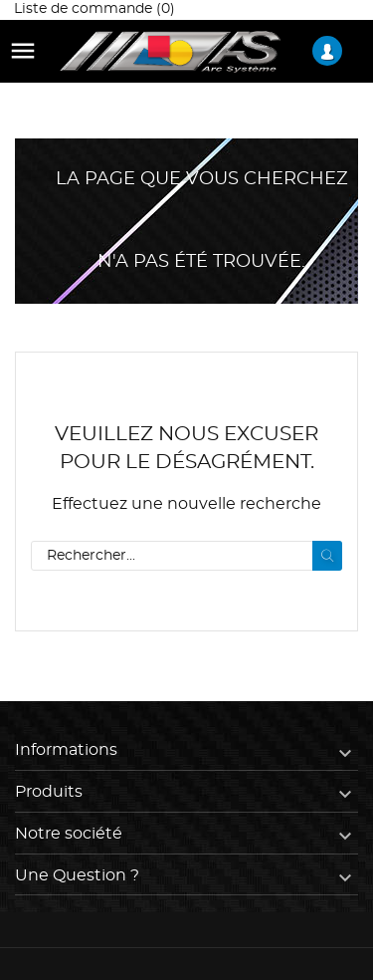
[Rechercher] (186, 556)
